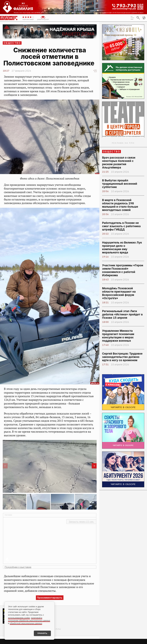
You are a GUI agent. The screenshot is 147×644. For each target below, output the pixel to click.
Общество (12, 43)
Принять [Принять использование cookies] (41, 633)
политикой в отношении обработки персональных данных (29, 619)
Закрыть (81, 522)
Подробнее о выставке (18, 567)
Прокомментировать (50, 598)
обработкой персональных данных (26, 623)
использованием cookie (19, 617)
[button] (144, 18)
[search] (138, 18)
